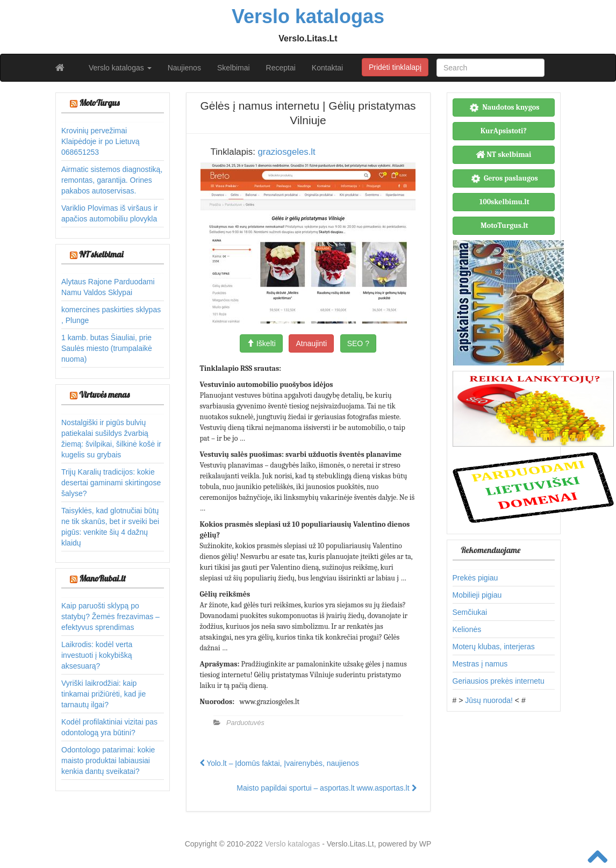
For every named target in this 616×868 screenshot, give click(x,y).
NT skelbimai (101, 254)
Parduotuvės (245, 723)
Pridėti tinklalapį (395, 67)
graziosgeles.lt (286, 152)
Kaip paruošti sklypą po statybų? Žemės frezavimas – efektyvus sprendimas (110, 616)
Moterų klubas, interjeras (494, 647)
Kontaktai (327, 68)
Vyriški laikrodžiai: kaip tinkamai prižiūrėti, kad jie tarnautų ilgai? (103, 694)
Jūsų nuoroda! (489, 700)
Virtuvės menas (104, 394)
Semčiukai (470, 612)
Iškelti (261, 343)
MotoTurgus (99, 103)
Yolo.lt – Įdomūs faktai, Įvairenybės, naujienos (280, 763)
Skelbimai (234, 68)
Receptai (281, 68)
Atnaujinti (311, 343)
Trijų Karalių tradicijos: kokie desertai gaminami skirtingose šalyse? (111, 483)
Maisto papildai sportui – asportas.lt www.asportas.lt (326, 788)
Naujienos (184, 68)
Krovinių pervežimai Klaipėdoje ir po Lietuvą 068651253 (101, 141)
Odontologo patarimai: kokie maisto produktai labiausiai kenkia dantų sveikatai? (108, 761)
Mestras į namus (480, 664)
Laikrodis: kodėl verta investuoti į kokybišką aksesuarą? (97, 655)
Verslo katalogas (120, 68)
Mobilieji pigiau (477, 595)
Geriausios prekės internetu (499, 681)
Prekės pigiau (475, 578)
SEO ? (358, 343)
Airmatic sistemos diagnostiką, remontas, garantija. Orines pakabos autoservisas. (112, 180)
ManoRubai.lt (102, 578)
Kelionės (467, 629)
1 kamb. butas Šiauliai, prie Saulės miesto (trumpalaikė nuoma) (107, 348)
